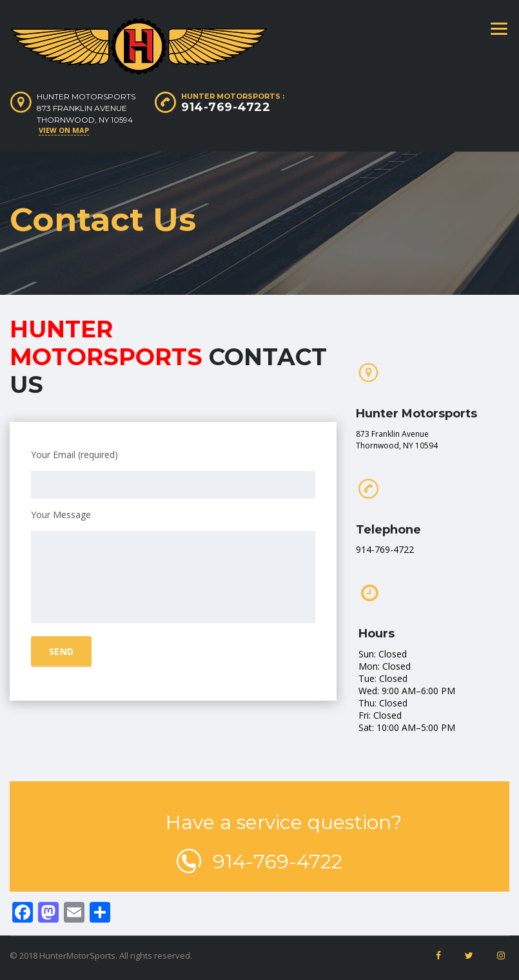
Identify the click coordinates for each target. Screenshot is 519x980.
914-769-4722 (226, 107)
